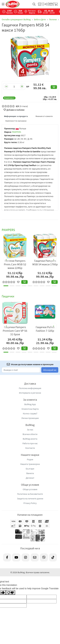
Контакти (30, 448)
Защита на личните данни (30, 498)
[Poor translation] (11, 593)
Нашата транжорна (30, 464)
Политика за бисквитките (30, 494)
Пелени (53, 19)
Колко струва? (30, 413)
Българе (30, 469)
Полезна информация (30, 388)
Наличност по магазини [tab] (16, 121)
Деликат (30, 478)
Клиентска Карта (30, 409)
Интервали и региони (30, 393)
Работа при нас (30, 443)
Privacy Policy (30, 503)
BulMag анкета (30, 439)
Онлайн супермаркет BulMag (16, 19)
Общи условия (30, 489)
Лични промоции (30, 418)
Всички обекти (30, 434)
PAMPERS (17, 132)
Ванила (30, 473)
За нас (30, 430)
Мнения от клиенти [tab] (44, 116)
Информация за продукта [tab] (16, 116)
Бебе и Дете (40, 19)
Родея (30, 459)
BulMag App (30, 404)
